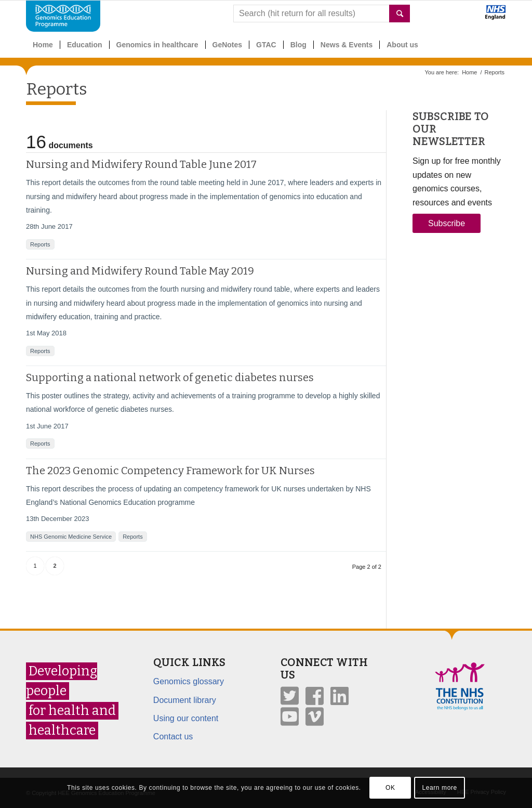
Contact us (173, 737)
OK (390, 788)
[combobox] (322, 14)
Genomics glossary (189, 681)
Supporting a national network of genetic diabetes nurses (170, 377)
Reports (57, 89)
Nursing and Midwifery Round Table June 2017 (141, 164)
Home (469, 72)
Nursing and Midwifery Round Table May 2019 (140, 271)
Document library (185, 700)
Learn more (439, 788)
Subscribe (447, 223)
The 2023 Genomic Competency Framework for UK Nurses (170, 471)
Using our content (186, 718)
